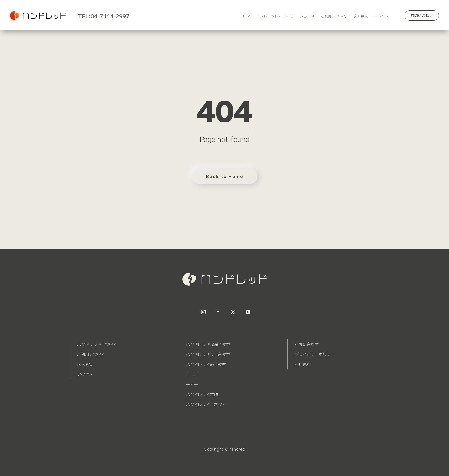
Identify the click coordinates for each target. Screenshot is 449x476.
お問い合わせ (422, 15)
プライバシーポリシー (315, 354)
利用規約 (303, 364)
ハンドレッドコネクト (206, 404)
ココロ (192, 374)
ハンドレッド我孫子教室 (208, 344)
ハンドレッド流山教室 (206, 364)
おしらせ (307, 16)
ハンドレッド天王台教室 (208, 354)
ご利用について (334, 16)
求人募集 (361, 16)
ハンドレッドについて (275, 16)
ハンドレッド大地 (202, 394)
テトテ (192, 384)
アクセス (382, 16)
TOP (246, 16)
